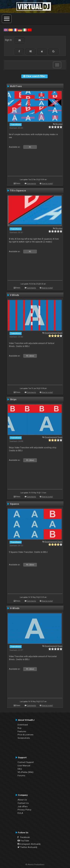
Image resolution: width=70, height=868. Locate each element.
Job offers (23, 806)
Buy (20, 728)
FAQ (20, 769)
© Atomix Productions (35, 865)
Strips (13, 399)
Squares (14, 504)
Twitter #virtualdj (27, 847)
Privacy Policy (24, 810)
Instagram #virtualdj (29, 844)
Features (22, 731)
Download (23, 725)
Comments (31, 183)
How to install (47, 183)
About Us (22, 800)
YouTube (23, 841)
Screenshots (24, 738)
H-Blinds (15, 608)
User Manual (24, 766)
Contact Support (26, 762)
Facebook (24, 837)
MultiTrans (16, 86)
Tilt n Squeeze (18, 191)
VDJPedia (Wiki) (25, 772)
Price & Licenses (25, 735)
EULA (20, 813)
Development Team (54, 333)
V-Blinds (14, 295)
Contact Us (23, 803)
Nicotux (59, 124)
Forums (21, 775)
